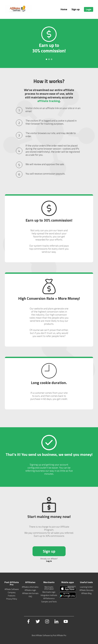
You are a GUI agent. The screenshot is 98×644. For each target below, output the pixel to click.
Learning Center (86, 587)
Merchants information (49, 588)
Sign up (76, 9)
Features (12, 596)
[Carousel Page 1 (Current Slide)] (46, 59)
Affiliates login (30, 590)
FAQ (30, 597)
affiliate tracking (49, 101)
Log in (49, 561)
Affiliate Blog (86, 593)
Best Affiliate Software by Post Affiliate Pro (49, 635)
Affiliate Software (12, 589)
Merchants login (49, 592)
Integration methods (49, 595)
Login (89, 9)
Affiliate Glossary (86, 590)
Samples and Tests (49, 602)
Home (64, 9)
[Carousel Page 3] (52, 59)
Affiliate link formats (30, 593)
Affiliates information (30, 587)
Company (12, 592)
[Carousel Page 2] (49, 59)
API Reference (49, 598)
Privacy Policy (12, 599)
